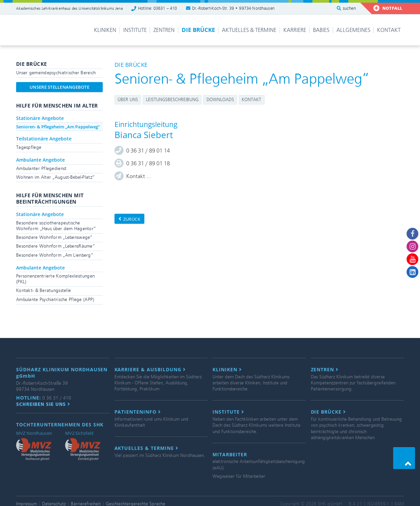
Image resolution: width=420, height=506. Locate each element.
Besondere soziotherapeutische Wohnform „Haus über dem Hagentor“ (56, 226)
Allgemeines (353, 30)
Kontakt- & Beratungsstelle (43, 290)
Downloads (220, 100)
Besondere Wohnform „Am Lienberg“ (55, 255)
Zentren (164, 30)
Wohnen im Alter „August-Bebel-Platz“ (55, 177)
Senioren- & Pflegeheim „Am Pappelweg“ (58, 127)
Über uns (128, 100)
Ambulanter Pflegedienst (41, 168)
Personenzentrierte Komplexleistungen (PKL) (55, 279)
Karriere (295, 30)
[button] (404, 458)
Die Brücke (198, 30)
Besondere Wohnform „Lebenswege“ (54, 237)
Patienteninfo (138, 412)
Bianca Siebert (144, 135)
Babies (321, 30)
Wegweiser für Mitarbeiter (239, 476)
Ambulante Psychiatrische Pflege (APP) (55, 300)
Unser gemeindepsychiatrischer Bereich (56, 73)
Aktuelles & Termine (249, 30)
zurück (130, 219)
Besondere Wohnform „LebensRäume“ (55, 246)
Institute (135, 30)
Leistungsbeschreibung (172, 100)
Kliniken (105, 30)
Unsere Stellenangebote (59, 87)
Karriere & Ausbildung (150, 370)
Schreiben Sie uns (43, 404)
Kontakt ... (139, 176)
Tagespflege (29, 147)
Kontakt (389, 30)
